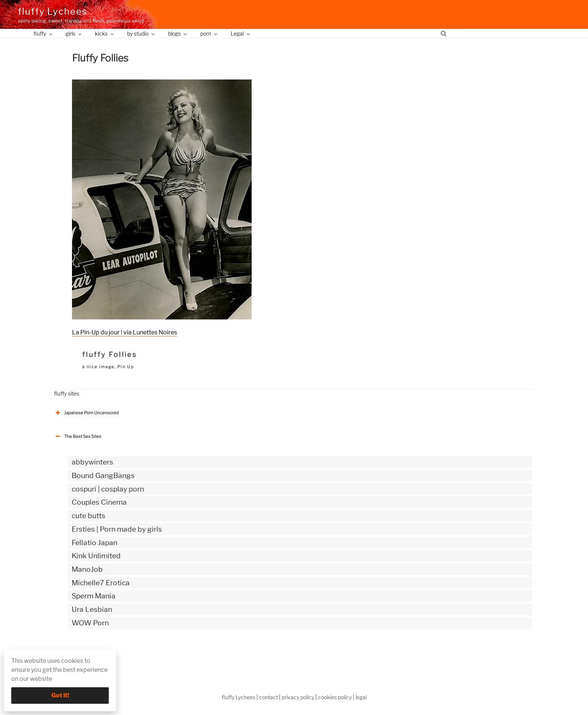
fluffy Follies (109, 355)
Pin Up (126, 367)
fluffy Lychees (53, 11)
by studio (141, 34)
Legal (241, 34)
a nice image (98, 367)
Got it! (60, 695)
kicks (105, 34)
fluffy (43, 34)
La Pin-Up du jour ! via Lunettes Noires (124, 332)
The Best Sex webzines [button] (82, 654)
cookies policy (335, 697)
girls (74, 34)
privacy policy (298, 697)
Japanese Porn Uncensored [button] (86, 413)
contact (268, 697)
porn (209, 34)
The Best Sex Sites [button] (78, 436)
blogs (178, 34)
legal (361, 697)
